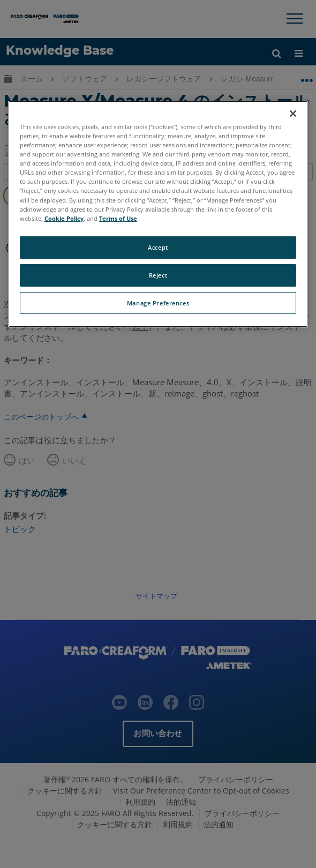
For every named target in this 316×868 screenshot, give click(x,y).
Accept (158, 247)
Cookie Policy (64, 218)
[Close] (293, 114)
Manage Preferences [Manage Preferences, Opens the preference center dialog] (158, 302)
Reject (158, 275)
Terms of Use (118, 218)
